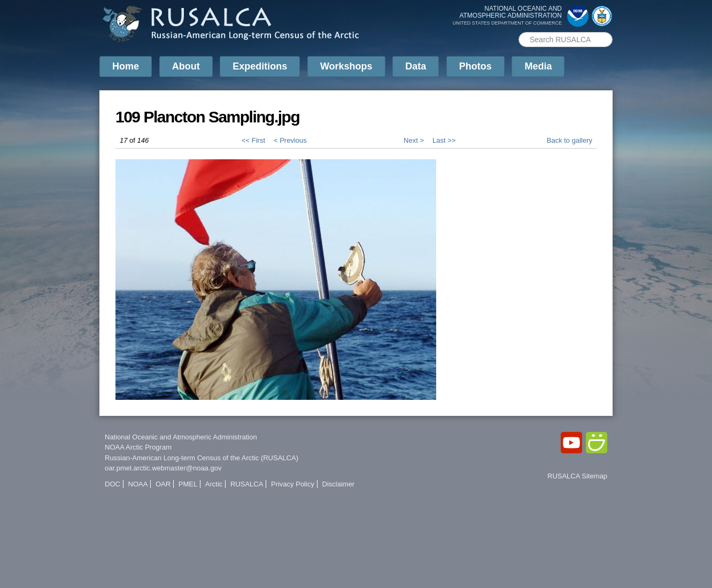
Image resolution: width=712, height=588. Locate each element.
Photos (475, 66)
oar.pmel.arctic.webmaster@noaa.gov (163, 468)
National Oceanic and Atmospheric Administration (181, 437)
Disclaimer (339, 484)
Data (416, 66)
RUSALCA (247, 484)
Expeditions (260, 66)
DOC (113, 484)
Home (126, 66)
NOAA (138, 484)
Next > (414, 140)
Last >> (444, 140)
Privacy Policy (293, 484)
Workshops (346, 66)
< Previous (290, 140)
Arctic (214, 484)
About (186, 66)
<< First (253, 140)
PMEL (188, 484)
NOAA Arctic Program (138, 447)
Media (538, 66)
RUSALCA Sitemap (577, 476)
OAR (163, 484)
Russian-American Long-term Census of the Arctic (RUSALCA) (202, 458)
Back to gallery (570, 140)
